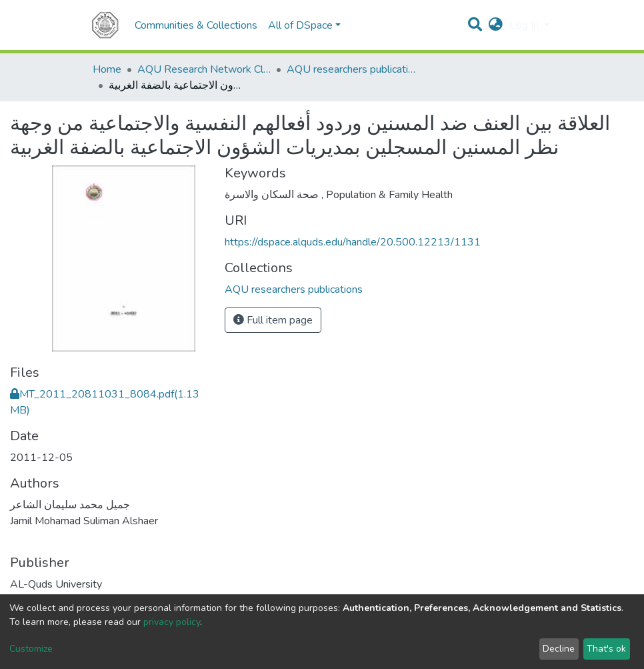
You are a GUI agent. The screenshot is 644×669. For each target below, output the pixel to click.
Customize (31, 649)
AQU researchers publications (353, 69)
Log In (526, 25)
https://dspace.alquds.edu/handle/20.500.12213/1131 (353, 242)
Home (107, 69)
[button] (496, 25)
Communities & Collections (196, 25)
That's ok (606, 649)
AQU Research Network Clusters (204, 69)
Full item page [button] (273, 320)
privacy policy (172, 622)
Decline (559, 649)
